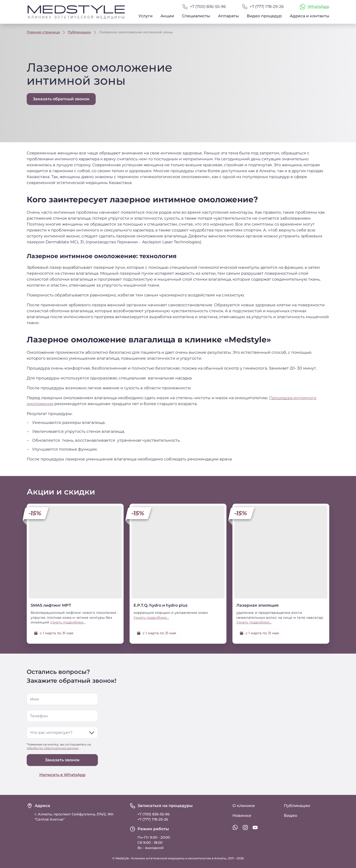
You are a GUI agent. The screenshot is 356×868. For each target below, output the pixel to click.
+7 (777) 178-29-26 (267, 7)
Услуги (145, 16)
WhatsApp (318, 7)
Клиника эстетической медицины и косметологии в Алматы (179, 858)
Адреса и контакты (310, 16)
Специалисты (196, 16)
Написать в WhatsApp (62, 775)
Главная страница (43, 32)
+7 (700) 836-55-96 (208, 7)
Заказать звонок (62, 760)
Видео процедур (264, 16)
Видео (290, 816)
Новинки (242, 816)
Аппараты (228, 16)
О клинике (244, 806)
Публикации (79, 32)
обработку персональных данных (53, 748)
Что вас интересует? (51, 733)
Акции (167, 16)
